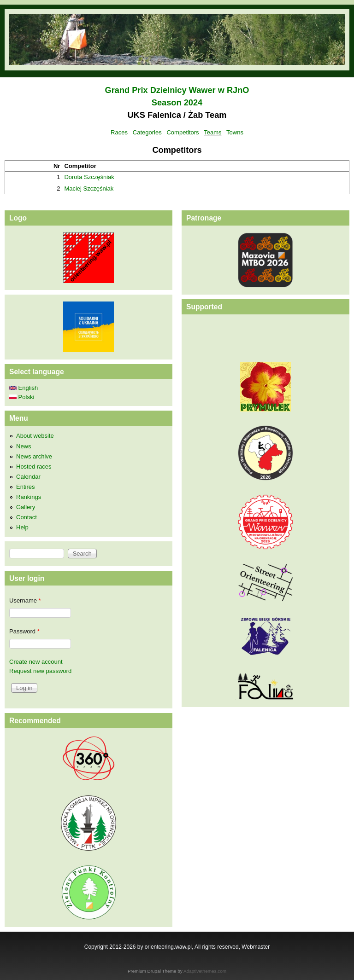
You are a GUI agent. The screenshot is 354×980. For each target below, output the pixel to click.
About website (35, 436)
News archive (34, 456)
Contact (27, 517)
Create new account (36, 662)
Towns (235, 132)
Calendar (28, 477)
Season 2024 (177, 103)
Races (119, 132)
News (24, 446)
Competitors (183, 132)
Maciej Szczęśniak (89, 188)
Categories (147, 132)
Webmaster (256, 947)
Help (22, 527)
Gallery (26, 507)
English (24, 388)
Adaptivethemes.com (205, 971)
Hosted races (34, 467)
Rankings (29, 497)
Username (25, 600)
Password (24, 631)
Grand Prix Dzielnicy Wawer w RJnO (177, 90)
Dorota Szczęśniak (89, 177)
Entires (25, 487)
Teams (212, 132)
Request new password (40, 671)
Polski (22, 397)
